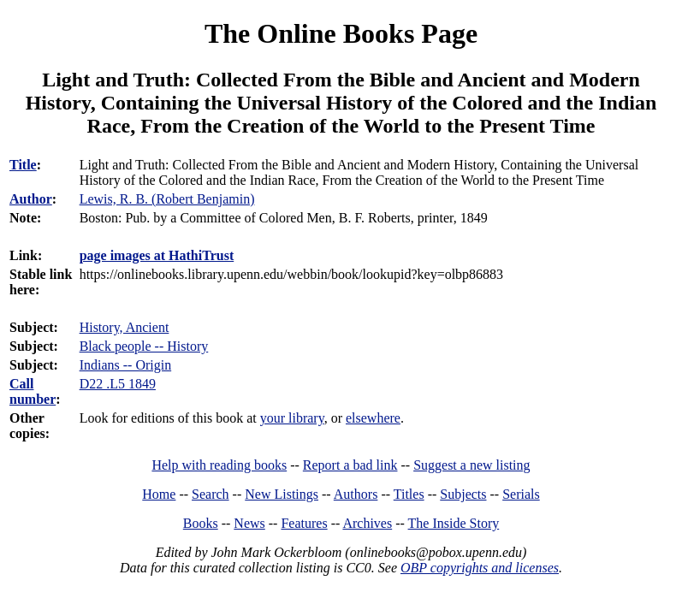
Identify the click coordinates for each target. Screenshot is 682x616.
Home (159, 494)
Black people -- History (144, 346)
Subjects (463, 494)
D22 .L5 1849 (118, 384)
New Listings (282, 494)
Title (23, 165)
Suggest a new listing (471, 465)
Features (304, 523)
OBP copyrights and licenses (480, 568)
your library (292, 418)
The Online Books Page (341, 33)
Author (31, 199)
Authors (356, 494)
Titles (409, 494)
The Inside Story (454, 523)
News (249, 523)
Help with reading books (219, 465)
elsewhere (373, 418)
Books (201, 523)
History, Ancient (125, 327)
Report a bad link (350, 465)
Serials (521, 494)
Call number (33, 391)
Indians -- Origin (126, 365)
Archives (367, 523)
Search (211, 494)
